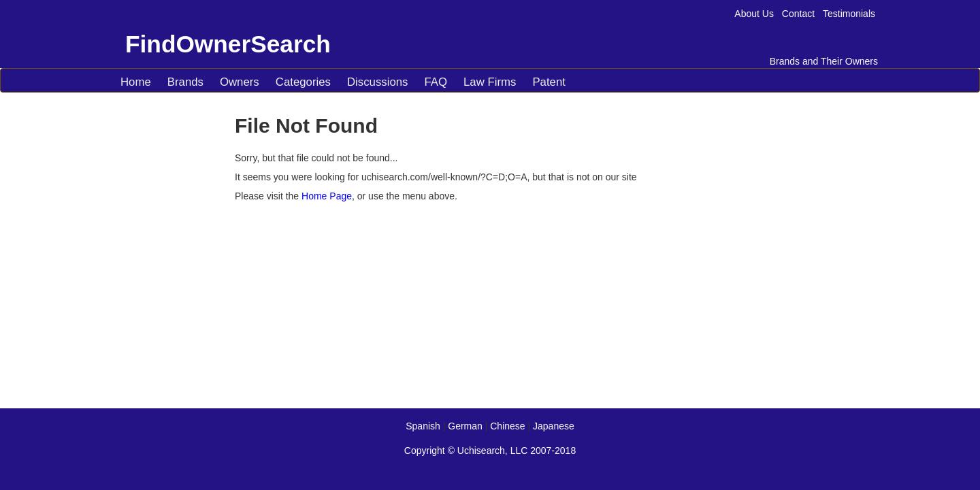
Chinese (507, 426)
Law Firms (490, 82)
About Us (754, 14)
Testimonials (849, 14)
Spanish (423, 426)
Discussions (378, 82)
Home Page (327, 196)
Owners (240, 82)
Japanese (554, 426)
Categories (303, 82)
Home (136, 82)
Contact (798, 14)
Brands (185, 82)
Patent (549, 82)
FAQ (436, 82)
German (465, 426)
